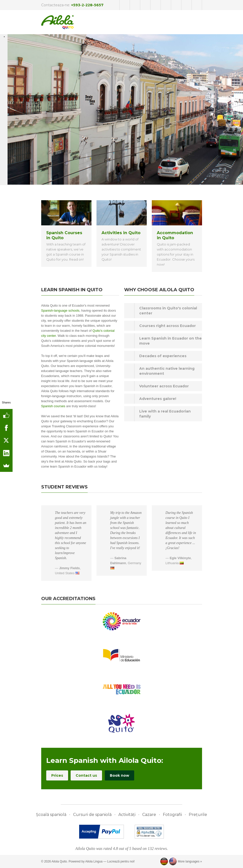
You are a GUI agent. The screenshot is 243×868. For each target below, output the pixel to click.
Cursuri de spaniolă (92, 815)
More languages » (190, 861)
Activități (127, 815)
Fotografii (172, 815)
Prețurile (198, 815)
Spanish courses (53, 406)
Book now (119, 775)
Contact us (86, 775)
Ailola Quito (59, 861)
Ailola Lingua (94, 861)
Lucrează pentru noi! (121, 861)
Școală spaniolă (51, 815)
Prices (57, 775)
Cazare (149, 815)
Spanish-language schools (60, 311)
